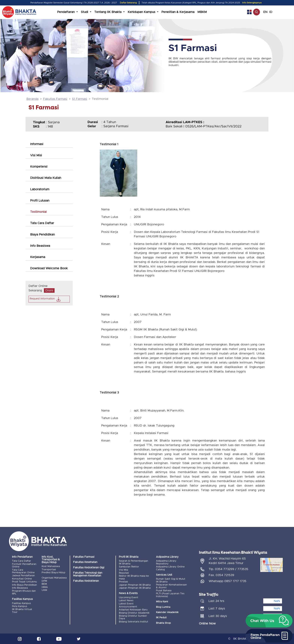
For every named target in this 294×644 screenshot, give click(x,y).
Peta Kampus (19, 606)
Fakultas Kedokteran (86, 581)
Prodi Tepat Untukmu (24, 582)
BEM (44, 584)
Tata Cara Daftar (42, 223)
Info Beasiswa (40, 246)
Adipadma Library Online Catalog (170, 568)
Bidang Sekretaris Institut (133, 622)
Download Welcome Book (49, 268)
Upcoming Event (129, 598)
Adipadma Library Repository (166, 562)
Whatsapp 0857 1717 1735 (228, 581)
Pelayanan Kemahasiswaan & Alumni (171, 586)
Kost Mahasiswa (51, 566)
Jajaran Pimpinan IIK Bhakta (135, 585)
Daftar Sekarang (128, 3)
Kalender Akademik (167, 612)
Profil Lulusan (40, 201)
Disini (49, 290)
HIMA (45, 587)
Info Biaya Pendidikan (24, 585)
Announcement (128, 607)
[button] (269, 621)
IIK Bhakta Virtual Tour (22, 611)
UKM (44, 590)
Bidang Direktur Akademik (134, 613)
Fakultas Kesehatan (85, 562)
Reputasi (124, 573)
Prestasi (123, 582)
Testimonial (38, 212)
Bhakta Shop (163, 623)
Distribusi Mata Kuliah (46, 178)
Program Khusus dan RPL (24, 592)
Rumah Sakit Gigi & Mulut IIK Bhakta (171, 580)
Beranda (32, 99)
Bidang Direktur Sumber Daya (133, 617)
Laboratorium (40, 189)
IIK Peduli (161, 618)
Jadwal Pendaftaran (23, 576)
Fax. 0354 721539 (221, 575)
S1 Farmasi (80, 99)
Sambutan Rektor (129, 567)
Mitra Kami (162, 602)
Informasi (37, 144)
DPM (44, 581)
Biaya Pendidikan (42, 235)
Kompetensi (39, 167)
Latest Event (126, 604)
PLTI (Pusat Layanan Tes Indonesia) (170, 595)
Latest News (126, 601)
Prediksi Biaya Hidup (53, 573)
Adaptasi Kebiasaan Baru (133, 610)
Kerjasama (38, 257)
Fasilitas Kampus (21, 603)
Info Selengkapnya (252, 3)
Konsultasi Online (22, 579)
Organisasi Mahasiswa (54, 578)
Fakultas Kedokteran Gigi (89, 568)
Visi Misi (36, 155)
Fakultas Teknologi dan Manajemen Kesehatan (88, 574)
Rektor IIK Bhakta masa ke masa (134, 577)
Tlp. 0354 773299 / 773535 (228, 569)
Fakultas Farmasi (55, 99)
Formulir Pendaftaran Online (24, 565)
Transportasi (49, 570)
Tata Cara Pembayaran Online (23, 571)
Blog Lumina (163, 607)
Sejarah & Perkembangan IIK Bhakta (133, 562)
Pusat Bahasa (164, 591)
